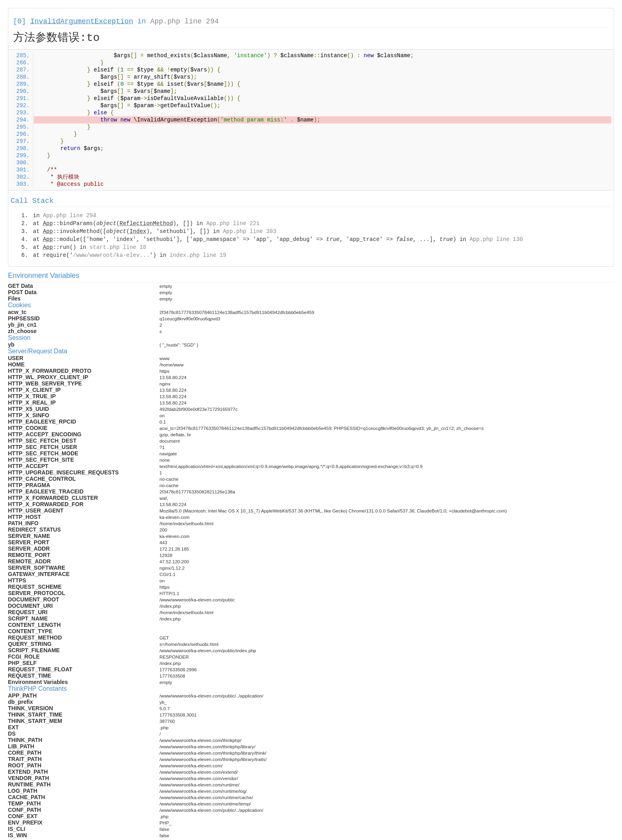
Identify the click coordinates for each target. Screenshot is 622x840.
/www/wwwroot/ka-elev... (111, 255)
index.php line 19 (198, 255)
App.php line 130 (496, 239)
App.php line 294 (185, 21)
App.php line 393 (250, 231)
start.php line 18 (118, 247)
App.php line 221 (233, 223)
